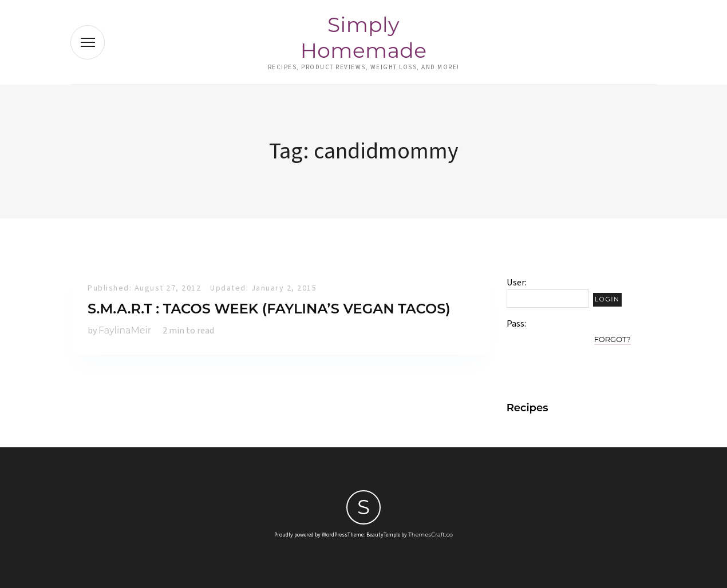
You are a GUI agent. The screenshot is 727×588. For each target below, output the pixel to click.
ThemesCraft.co (430, 535)
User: (517, 283)
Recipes (528, 408)
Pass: (516, 324)
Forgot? (613, 339)
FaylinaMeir (125, 330)
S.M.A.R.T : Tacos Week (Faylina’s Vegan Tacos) (269, 309)
